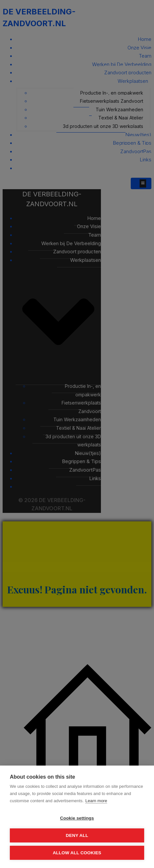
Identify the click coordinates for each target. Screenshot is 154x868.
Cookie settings (77, 818)
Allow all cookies (77, 853)
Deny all (77, 835)
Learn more (96, 801)
